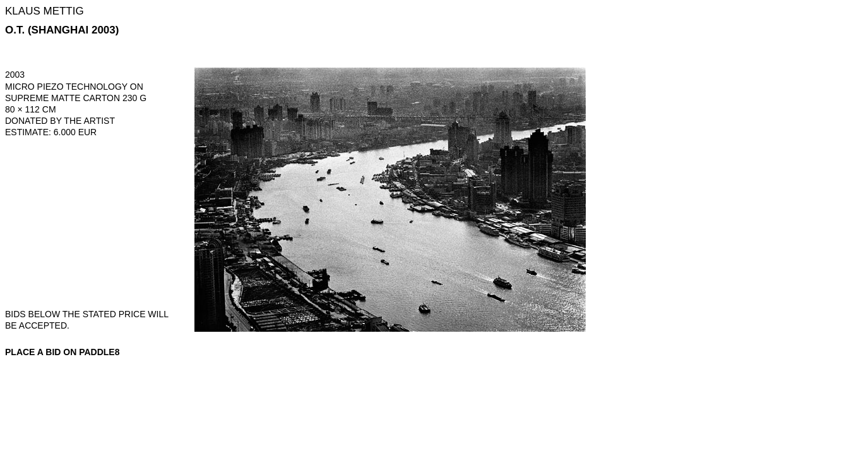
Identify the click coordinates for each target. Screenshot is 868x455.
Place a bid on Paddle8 (62, 352)
